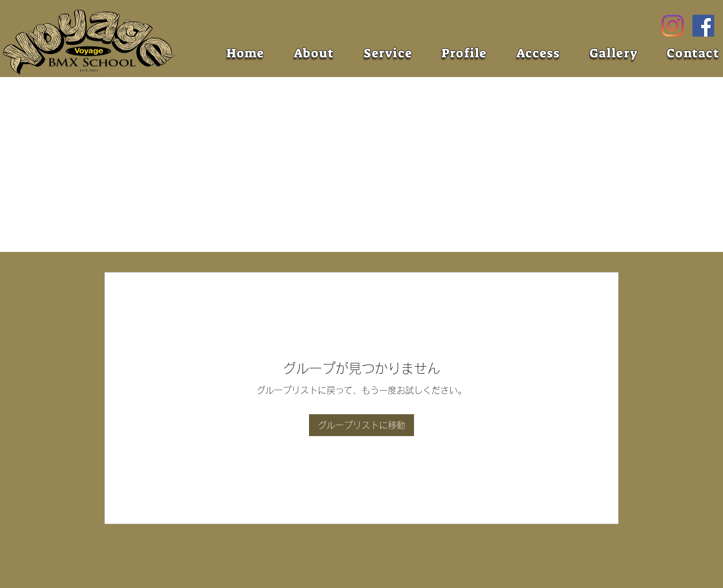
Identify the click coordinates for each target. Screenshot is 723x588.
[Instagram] (673, 26)
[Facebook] (703, 26)
